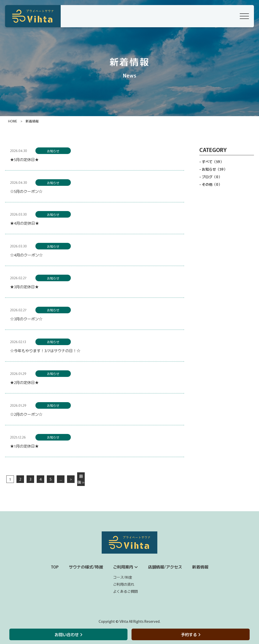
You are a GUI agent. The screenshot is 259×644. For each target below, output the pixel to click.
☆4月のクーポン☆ (26, 255)
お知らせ (53, 151)
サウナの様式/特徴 (86, 567)
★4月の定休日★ (25, 223)
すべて (213, 162)
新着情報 (200, 567)
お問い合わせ (68, 634)
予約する (191, 634)
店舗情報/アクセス (165, 567)
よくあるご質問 (125, 591)
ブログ (212, 177)
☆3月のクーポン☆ (26, 319)
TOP (55, 567)
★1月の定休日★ (24, 446)
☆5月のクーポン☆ (26, 191)
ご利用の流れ (124, 584)
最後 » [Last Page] (81, 479)
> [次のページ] (71, 479)
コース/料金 (123, 577)
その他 (212, 184)
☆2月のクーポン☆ (26, 414)
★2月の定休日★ (24, 382)
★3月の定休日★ (24, 287)
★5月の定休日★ (24, 159)
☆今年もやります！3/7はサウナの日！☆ (45, 351)
